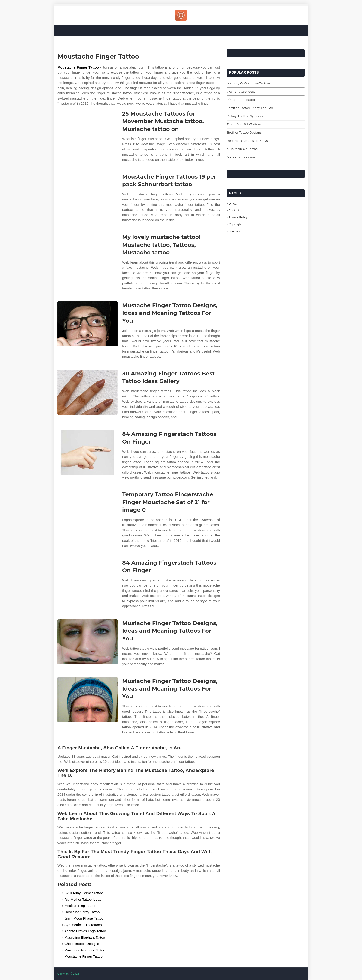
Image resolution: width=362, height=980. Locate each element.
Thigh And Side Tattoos (244, 124)
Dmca (232, 204)
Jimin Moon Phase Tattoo (84, 918)
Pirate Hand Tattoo (241, 100)
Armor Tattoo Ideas (241, 157)
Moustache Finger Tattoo (78, 67)
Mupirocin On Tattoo (242, 149)
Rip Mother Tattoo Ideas (83, 899)
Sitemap (234, 231)
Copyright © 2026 (68, 974)
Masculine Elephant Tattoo (85, 937)
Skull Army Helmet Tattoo (84, 893)
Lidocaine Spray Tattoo (82, 912)
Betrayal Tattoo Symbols (245, 116)
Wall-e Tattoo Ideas (241, 92)
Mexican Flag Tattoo (80, 906)
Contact (234, 210)
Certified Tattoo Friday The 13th (250, 108)
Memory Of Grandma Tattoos (249, 83)
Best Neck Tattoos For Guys (247, 141)
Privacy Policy (238, 217)
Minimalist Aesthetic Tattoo (85, 950)
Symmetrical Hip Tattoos (83, 925)
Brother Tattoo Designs (244, 132)
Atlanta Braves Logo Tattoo (85, 931)
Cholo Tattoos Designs (82, 944)
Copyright (235, 224)
